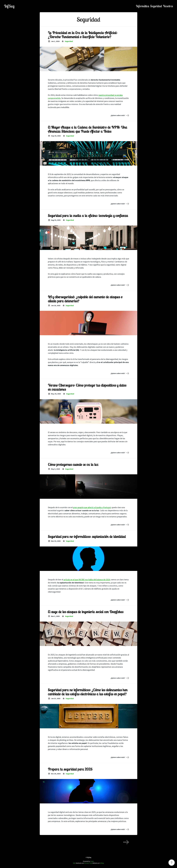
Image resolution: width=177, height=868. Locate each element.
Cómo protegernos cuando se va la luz (73, 464)
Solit (74, 863)
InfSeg (9, 6)
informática (143, 6)
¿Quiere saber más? (118, 115)
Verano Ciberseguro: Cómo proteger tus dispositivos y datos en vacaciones (87, 387)
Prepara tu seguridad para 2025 (70, 769)
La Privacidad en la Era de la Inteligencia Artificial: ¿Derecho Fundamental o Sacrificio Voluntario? (83, 35)
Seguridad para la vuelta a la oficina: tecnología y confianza (88, 216)
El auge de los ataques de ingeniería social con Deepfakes (86, 612)
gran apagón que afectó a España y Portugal (92, 507)
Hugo (92, 861)
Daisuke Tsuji (88, 863)
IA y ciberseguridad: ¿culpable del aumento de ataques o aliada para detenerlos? (85, 299)
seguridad (156, 6)
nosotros (168, 6)
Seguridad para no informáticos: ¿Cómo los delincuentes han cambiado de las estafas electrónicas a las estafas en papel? (88, 692)
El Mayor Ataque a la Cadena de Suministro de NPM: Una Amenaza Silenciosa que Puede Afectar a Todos (88, 129)
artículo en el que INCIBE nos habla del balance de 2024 (87, 580)
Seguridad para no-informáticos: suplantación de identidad (87, 537)
